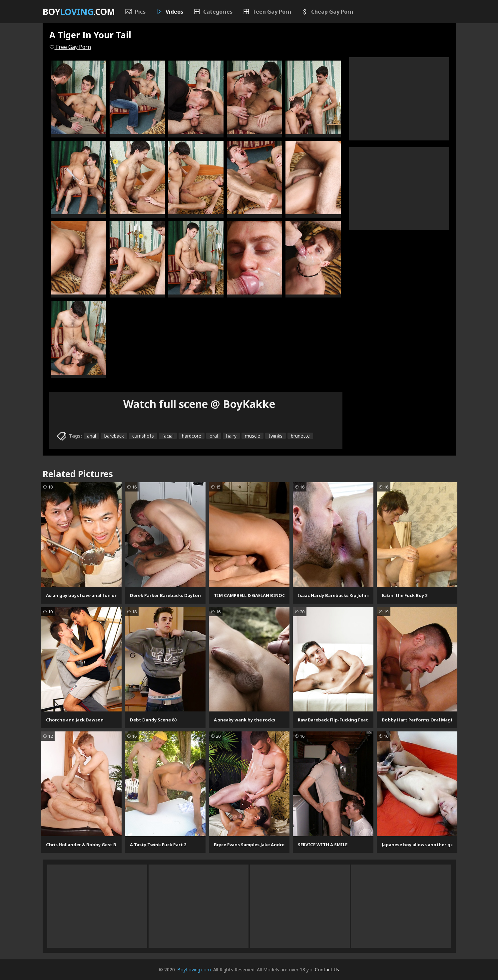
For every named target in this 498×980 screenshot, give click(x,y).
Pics (135, 12)
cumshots (143, 436)
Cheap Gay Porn (327, 12)
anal (91, 436)
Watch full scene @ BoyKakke (199, 404)
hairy (231, 436)
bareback (114, 436)
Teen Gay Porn (267, 12)
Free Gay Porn (70, 47)
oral (214, 436)
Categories (213, 12)
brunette (300, 436)
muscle (252, 436)
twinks (275, 436)
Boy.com (79, 12)
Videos (169, 12)
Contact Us (327, 970)
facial (168, 436)
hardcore (192, 436)
